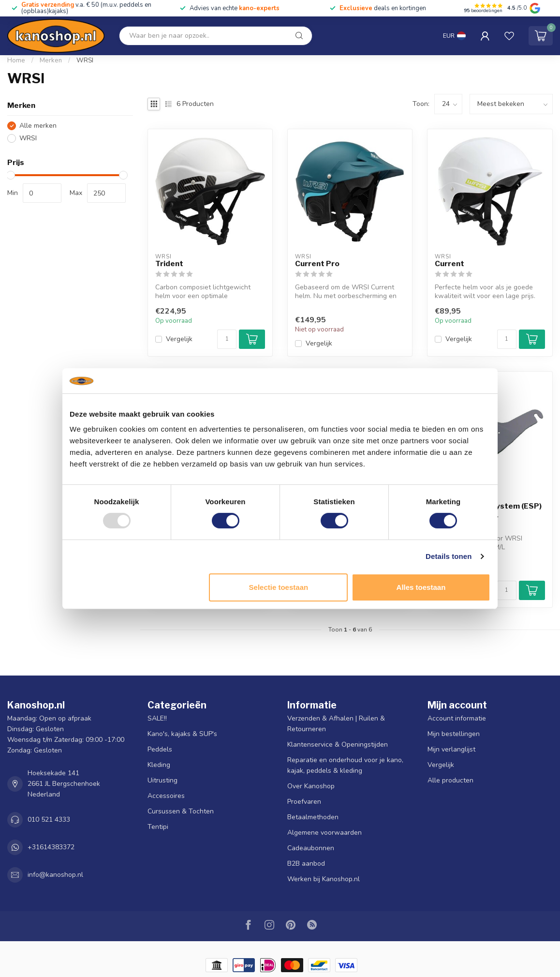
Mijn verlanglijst (451, 749)
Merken (51, 60)
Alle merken (38, 126)
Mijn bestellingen (454, 734)
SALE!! (157, 718)
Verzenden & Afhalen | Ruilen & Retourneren (336, 724)
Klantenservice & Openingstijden (338, 744)
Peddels (160, 749)
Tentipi (158, 827)
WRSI (85, 60)
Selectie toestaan (279, 587)
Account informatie (457, 718)
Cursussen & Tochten (181, 811)
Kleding (159, 765)
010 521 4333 (49, 819)
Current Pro (317, 264)
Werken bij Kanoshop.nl (324, 879)
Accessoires (166, 796)
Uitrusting (162, 780)
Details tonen (449, 556)
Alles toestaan (421, 587)
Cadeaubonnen (311, 848)
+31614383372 (51, 847)
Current (449, 264)
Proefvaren (304, 802)
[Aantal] (227, 339)
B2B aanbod (306, 864)
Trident (169, 264)
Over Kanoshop (311, 786)
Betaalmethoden (313, 817)
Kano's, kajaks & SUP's (182, 734)
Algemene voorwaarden (324, 833)
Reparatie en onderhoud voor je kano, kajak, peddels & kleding (345, 765)
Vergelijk (179, 339)
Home (16, 60)
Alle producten (450, 780)
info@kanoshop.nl (55, 875)
